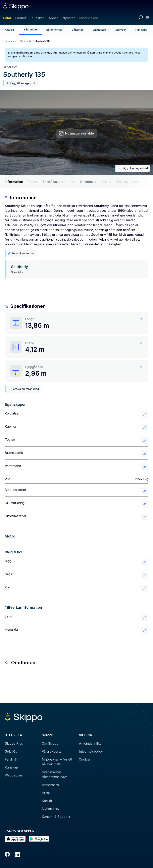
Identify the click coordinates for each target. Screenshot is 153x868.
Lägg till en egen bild (21, 83)
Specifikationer (53, 182)
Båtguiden (30, 29)
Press (46, 793)
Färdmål (21, 18)
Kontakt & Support (56, 817)
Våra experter (52, 751)
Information (14, 182)
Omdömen (88, 182)
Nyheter (69, 18)
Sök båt (11, 751)
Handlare (141, 30)
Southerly (26, 41)
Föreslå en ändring (21, 253)
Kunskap (38, 18)
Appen (54, 18)
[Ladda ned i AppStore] (15, 839)
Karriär (47, 801)
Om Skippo (50, 743)
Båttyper (121, 30)
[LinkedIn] (17, 855)
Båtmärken (99, 30)
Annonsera (50, 785)
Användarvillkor (91, 743)
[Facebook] (7, 855)
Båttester (77, 30)
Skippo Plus (14, 743)
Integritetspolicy (91, 751)
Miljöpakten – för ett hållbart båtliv (57, 762)
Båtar (7, 18)
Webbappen (14, 775)
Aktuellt (9, 30)
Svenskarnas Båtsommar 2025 (55, 774)
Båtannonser (54, 30)
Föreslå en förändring (23, 389)
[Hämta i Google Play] (39, 839)
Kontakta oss (89, 18)
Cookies (85, 759)
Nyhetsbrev (51, 809)
